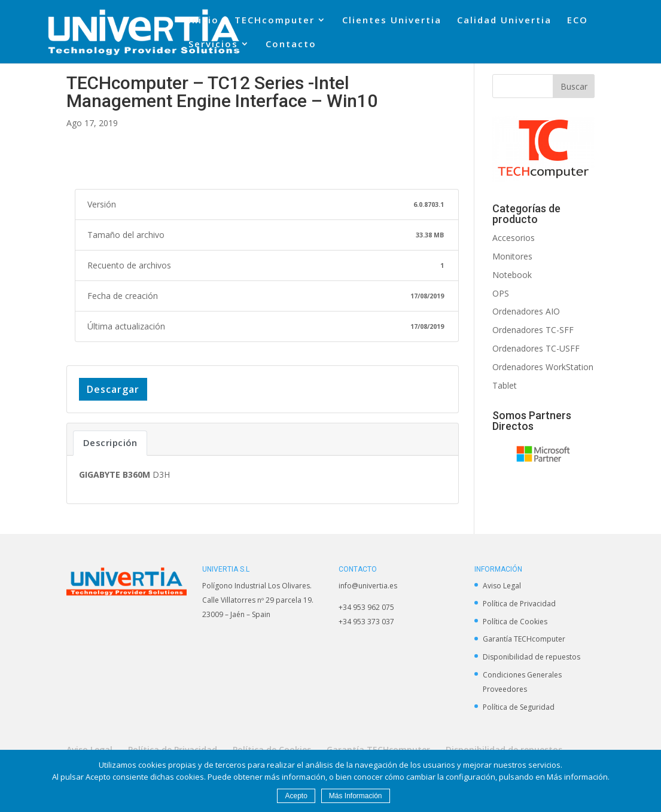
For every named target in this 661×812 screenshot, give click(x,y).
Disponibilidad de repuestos (531, 657)
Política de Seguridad (519, 707)
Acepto (296, 796)
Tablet (505, 385)
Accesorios (514, 238)
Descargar (113, 389)
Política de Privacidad (519, 604)
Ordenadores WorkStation (543, 367)
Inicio (204, 21)
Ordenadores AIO (526, 311)
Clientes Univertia (392, 21)
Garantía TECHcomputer (524, 639)
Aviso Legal (502, 586)
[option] (544, 454)
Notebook (512, 275)
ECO (578, 21)
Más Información (356, 796)
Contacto (291, 45)
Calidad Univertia (504, 21)
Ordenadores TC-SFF (533, 330)
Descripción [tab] (110, 442)
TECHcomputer (275, 21)
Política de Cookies (515, 622)
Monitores (512, 256)
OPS (501, 293)
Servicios (213, 45)
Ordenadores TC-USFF (536, 348)
